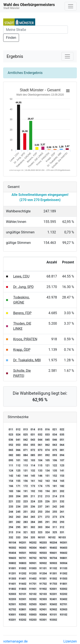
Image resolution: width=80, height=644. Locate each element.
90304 (33, 548)
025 (25, 435)
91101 (43, 568)
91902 (43, 589)
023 (11, 435)
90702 (33, 558)
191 (25, 491)
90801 (64, 558)
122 (55, 465)
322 (33, 532)
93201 (12, 620)
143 (18, 476)
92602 (53, 604)
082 (11, 455)
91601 (12, 584)
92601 (43, 604)
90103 (62, 537)
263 (18, 517)
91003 (33, 568)
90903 (53, 563)
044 (40, 440)
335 (33, 537)
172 (25, 486)
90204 (53, 543)
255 (55, 512)
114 (33, 465)
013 (25, 429)
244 (11, 512)
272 (47, 517)
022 (62, 429)
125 (18, 471)
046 (55, 440)
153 (62, 476)
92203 (12, 599)
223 (25, 501)
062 (47, 445)
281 (11, 522)
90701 (23, 558)
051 (62, 440)
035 (62, 435)
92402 (64, 599)
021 (55, 429)
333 (18, 537)
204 (18, 496)
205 (25, 496)
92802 (33, 609)
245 (18, 512)
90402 (53, 548)
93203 (33, 620)
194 (47, 491)
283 (25, 522)
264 (25, 517)
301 (25, 527)
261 (62, 512)
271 (40, 517)
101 (18, 460)
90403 (64, 548)
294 (11, 527)
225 (40, 501)
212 (40, 496)
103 (33, 460)
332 (11, 537)
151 (47, 476)
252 (33, 512)
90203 (43, 543)
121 (47, 465)
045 (47, 440)
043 (33, 440)
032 (40, 435)
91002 (23, 568)
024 (18, 435)
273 (55, 517)
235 (25, 507)
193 (40, 491)
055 (33, 445)
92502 (23, 604)
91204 (43, 573)
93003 (33, 615)
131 (25, 471)
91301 (53, 573)
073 (40, 450)
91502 (53, 579)
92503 (33, 604)
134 (47, 471)
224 (33, 501)
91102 (53, 568)
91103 (64, 568)
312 (62, 527)
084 (25, 455)
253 (40, 512)
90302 (12, 548)
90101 (42, 537)
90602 (64, 553)
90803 (23, 563)
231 (55, 501)
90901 (33, 563)
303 (40, 527)
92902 (53, 609)
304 (47, 527)
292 (55, 522)
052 (11, 445)
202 (62, 491)
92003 (12, 594)
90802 (12, 563)
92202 (64, 594)
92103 (43, 594)
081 (62, 450)
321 (25, 532)
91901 (33, 589)
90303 (23, 548)
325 (55, 532)
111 (11, 465)
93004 (43, 615)
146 (40, 476)
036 (11, 440)
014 (33, 429)
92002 (64, 589)
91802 (12, 589)
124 (11, 471)
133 (40, 471)
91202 (23, 573)
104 (40, 460)
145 (33, 476)
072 (33, 450)
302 (33, 527)
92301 (23, 599)
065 (11, 450)
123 (62, 465)
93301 (43, 620)
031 (33, 435)
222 (18, 501)
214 (55, 496)
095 (11, 460)
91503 (64, 579)
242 (55, 507)
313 (11, 532)
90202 (33, 543)
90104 (12, 543)
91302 (64, 573)
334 (25, 537)
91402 (33, 579)
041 (18, 440)
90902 (43, 563)
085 (33, 455)
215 (62, 496)
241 (47, 507)
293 (62, 522)
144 (25, 476)
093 (55, 455)
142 (11, 476)
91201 (12, 573)
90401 (43, 548)
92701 (64, 604)
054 (25, 445)
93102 (64, 615)
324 (47, 532)
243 (62, 507)
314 (18, 532)
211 (33, 496)
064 (62, 445)
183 (11, 491)
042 (25, 440)
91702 (43, 584)
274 (62, 517)
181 (55, 486)
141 (62, 471)
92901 (43, 609)
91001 (12, 568)
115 (40, 465)
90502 (33, 553)
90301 (64, 543)
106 (55, 460)
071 (25, 450)
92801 (23, 609)
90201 (23, 543)
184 (18, 491)
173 (33, 486)
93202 (23, 620)
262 (11, 517)
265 (33, 517)
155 (18, 481)
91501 (43, 579)
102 (25, 460)
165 (62, 481)
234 (18, 507)
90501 (23, 553)
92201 (53, 594)
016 (47, 429)
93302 (53, 620)
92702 (12, 609)
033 (47, 435)
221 (11, 501)
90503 (43, 553)
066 (18, 450)
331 (62, 532)
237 (40, 507)
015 (40, 429)
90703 (43, 558)
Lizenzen (70, 641)
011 (11, 429)
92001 (53, 589)
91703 (53, 584)
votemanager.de (15, 641)
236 (33, 507)
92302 (33, 599)
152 (55, 476)
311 (55, 527)
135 (55, 471)
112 (18, 465)
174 (40, 486)
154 (11, 481)
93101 (53, 615)
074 (47, 450)
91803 (23, 589)
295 (18, 527)
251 (25, 512)
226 (47, 501)
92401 (53, 599)
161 (33, 481)
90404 (12, 553)
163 (47, 481)
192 (33, 491)
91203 (33, 573)
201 (55, 491)
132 (33, 471)
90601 (53, 553)
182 (62, 486)
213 (47, 496)
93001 (12, 615)
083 (18, 455)
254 (47, 512)
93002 (23, 615)
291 (47, 522)
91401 (23, 579)
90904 (64, 563)
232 (62, 501)
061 (40, 445)
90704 (53, 558)
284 (33, 522)
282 (18, 522)
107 (62, 460)
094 (62, 455)
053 (18, 445)
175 (47, 486)
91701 (33, 584)
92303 (43, 599)
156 (25, 481)
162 (40, 481)
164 (55, 481)
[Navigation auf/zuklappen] (71, 6)
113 (25, 465)
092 (47, 455)
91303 (12, 579)
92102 (33, 594)
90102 (52, 537)
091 (40, 455)
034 (55, 435)
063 (55, 445)
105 (47, 460)
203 (11, 496)
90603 (12, 558)
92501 (12, 604)
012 (18, 429)
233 (11, 507)
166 (11, 486)
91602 (23, 584)
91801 (64, 584)
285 (40, 522)
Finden (11, 38)
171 (18, 486)
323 (40, 532)
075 (55, 450)
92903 (64, 609)
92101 (23, 594)
